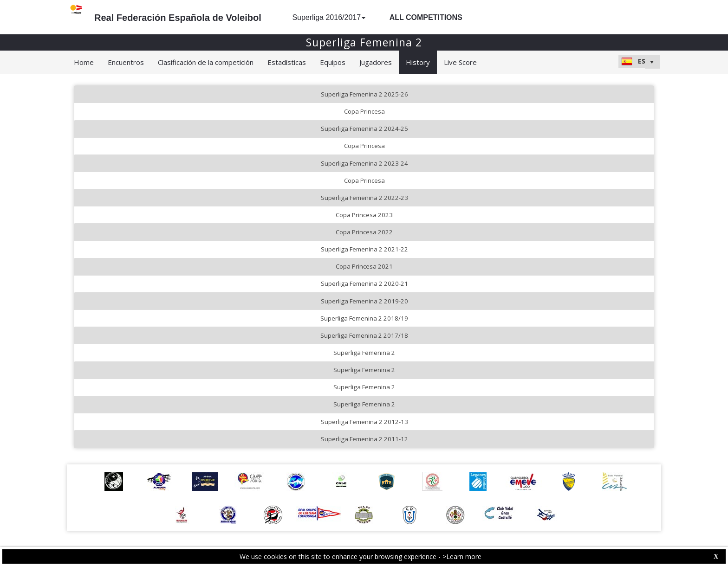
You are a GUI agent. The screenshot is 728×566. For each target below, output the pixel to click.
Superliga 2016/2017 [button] (329, 17)
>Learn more (462, 556)
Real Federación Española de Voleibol (178, 18)
